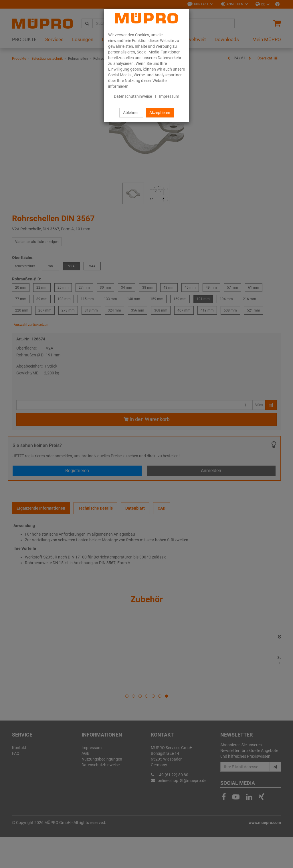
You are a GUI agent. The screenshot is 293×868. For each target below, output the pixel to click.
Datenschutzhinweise (133, 96)
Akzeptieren (160, 113)
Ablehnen (131, 113)
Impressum (169, 96)
